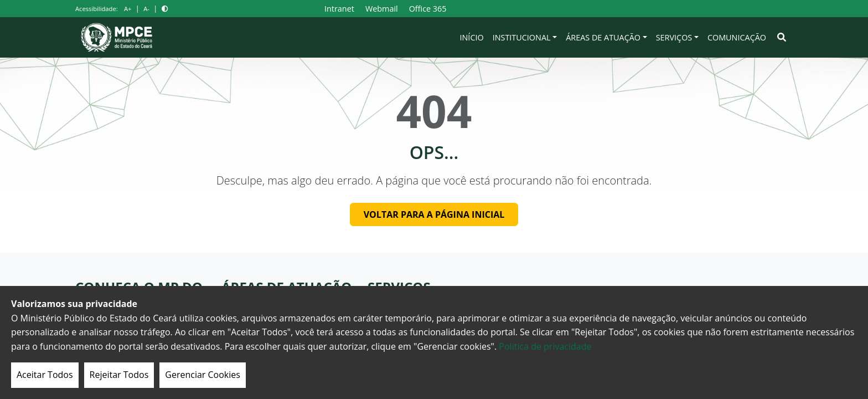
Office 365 (428, 9)
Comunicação (737, 37)
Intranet (339, 9)
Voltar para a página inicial (434, 214)
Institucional (522, 37)
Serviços (674, 37)
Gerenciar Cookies (203, 375)
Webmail (382, 9)
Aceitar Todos (45, 375)
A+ (128, 9)
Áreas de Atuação (603, 37)
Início (472, 37)
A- (146, 9)
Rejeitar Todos (119, 375)
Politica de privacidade (545, 346)
